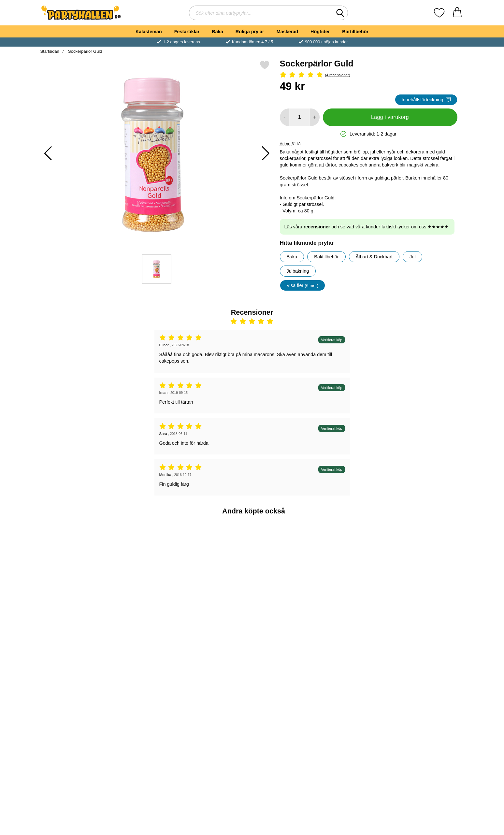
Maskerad (287, 32)
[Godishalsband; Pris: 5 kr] (75, 563)
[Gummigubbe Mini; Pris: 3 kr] (146, 563)
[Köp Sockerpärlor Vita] (358, 715)
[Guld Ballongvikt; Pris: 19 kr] (217, 563)
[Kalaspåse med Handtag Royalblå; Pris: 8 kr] (359, 563)
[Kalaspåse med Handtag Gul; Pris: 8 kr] (288, 563)
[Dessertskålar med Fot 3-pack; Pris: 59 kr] (429, 669)
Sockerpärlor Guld (84, 51)
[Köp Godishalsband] (75, 609)
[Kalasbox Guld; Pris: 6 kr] (146, 669)
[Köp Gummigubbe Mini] (146, 609)
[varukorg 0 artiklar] (457, 13)
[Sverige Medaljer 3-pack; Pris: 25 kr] (217, 669)
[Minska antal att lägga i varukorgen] (285, 117)
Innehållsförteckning (426, 100)
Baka (217, 32)
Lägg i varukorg (390, 117)
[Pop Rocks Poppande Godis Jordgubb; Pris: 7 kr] (429, 563)
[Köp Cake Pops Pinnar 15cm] (287, 715)
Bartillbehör (355, 32)
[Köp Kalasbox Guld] (146, 715)
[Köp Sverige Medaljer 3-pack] (217, 715)
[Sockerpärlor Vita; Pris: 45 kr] (359, 669)
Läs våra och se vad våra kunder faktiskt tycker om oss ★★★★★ (367, 227)
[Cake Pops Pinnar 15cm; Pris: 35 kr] (288, 669)
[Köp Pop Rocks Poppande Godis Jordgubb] (429, 609)
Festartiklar (187, 32)
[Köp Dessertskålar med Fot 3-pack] (429, 715)
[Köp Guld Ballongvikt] (217, 609)
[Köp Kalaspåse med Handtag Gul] (287, 609)
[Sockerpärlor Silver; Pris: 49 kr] (75, 669)
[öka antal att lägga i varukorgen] (315, 117)
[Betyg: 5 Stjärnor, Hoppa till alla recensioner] (369, 75)
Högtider (320, 32)
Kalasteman (149, 32)
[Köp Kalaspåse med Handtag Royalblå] (358, 609)
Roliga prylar (250, 32)
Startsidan (50, 51)
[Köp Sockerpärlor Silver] (75, 715)
